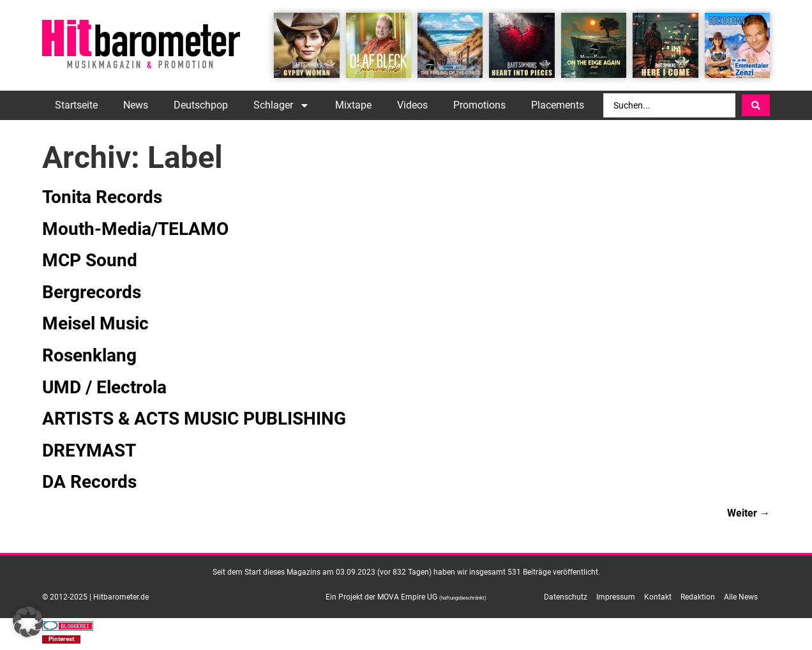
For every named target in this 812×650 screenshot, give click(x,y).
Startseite (76, 105)
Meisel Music (95, 323)
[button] (61, 639)
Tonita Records (102, 197)
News (136, 105)
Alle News (741, 597)
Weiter (748, 513)
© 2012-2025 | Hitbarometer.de (95, 597)
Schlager (282, 105)
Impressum (616, 597)
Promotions (479, 105)
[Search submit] (756, 105)
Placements (558, 105)
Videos (412, 105)
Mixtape (353, 105)
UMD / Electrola (104, 387)
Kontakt (658, 597)
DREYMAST (89, 450)
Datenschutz (566, 597)
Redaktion (698, 597)
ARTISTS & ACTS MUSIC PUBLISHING (194, 419)
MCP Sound (90, 260)
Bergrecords (92, 292)
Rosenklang (89, 355)
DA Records (89, 482)
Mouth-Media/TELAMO (135, 229)
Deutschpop (201, 105)
